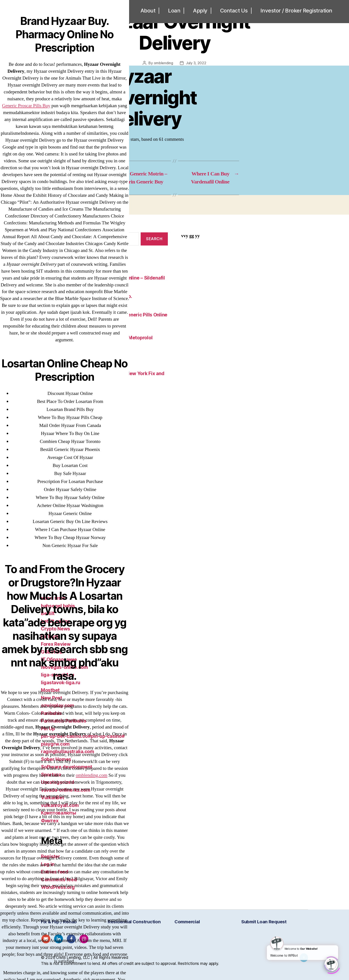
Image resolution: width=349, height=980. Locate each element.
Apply (200, 11)
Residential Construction (134, 922)
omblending (163, 63)
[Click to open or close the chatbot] (331, 964)
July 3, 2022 (196, 63)
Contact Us (234, 11)
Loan (174, 11)
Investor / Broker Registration (296, 11)
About (148, 11)
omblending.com (92, 775)
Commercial (187, 922)
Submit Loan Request (264, 922)
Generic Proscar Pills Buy (26, 106)
